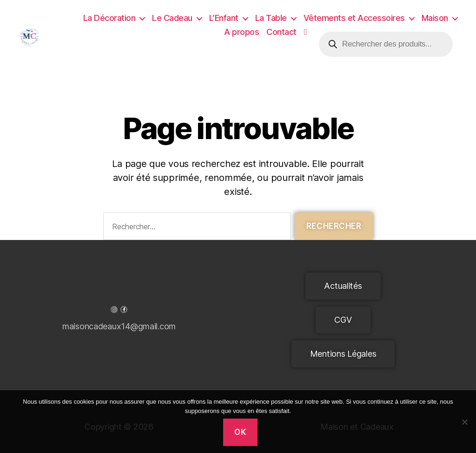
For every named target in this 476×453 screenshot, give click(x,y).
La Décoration (109, 18)
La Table (271, 18)
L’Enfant (224, 18)
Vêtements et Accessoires (354, 18)
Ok (240, 432)
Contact (281, 32)
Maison (435, 18)
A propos (241, 32)
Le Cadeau (172, 18)
